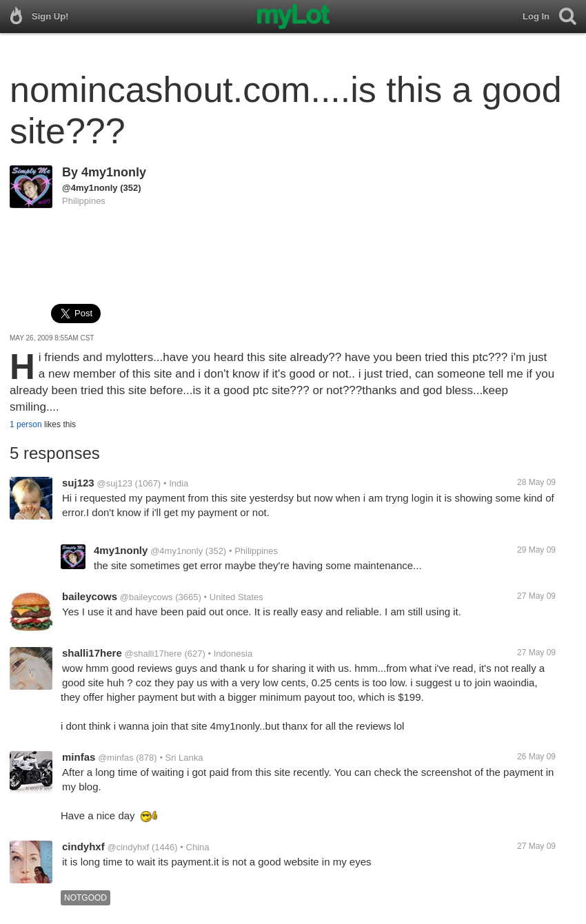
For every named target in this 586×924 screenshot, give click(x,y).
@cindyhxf (128, 847)
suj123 (78, 483)
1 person (26, 424)
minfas (79, 757)
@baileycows (146, 597)
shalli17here (92, 653)
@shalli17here (153, 654)
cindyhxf (83, 846)
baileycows (90, 596)
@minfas (116, 758)
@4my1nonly (90, 188)
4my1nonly (114, 172)
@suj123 (114, 483)
